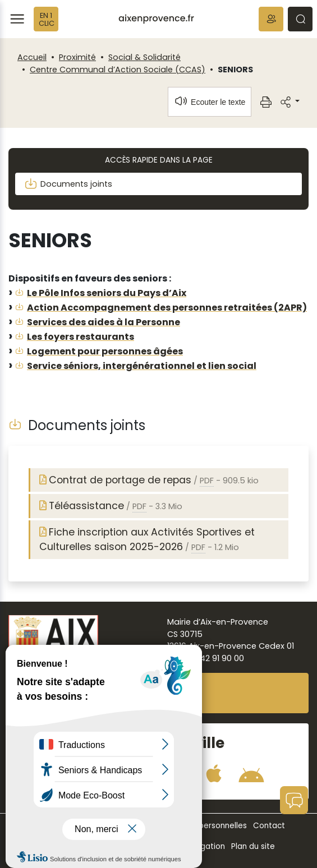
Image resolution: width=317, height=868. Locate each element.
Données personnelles (205, 826)
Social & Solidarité (144, 57)
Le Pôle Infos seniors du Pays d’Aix (107, 293)
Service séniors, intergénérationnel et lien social (142, 366)
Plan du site (253, 846)
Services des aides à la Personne (104, 322)
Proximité (77, 57)
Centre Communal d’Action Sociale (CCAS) (118, 70)
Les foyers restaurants (81, 337)
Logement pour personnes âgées (105, 351)
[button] (271, 19)
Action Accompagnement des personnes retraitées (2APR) (167, 308)
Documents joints (68, 184)
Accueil (32, 57)
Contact (269, 826)
